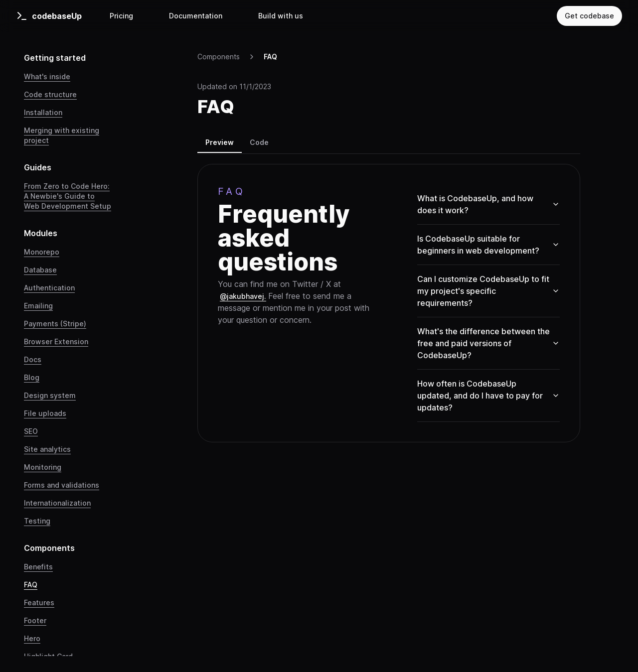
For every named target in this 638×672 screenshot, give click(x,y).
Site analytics (47, 449)
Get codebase (589, 16)
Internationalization (57, 503)
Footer (35, 620)
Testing (37, 521)
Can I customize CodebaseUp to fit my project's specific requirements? (488, 291)
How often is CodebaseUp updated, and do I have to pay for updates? (488, 396)
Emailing (38, 306)
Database (40, 270)
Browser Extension (56, 341)
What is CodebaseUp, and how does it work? (488, 204)
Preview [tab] (220, 142)
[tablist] (389, 144)
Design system (50, 395)
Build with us (281, 16)
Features (39, 603)
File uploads (45, 413)
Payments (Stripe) (55, 324)
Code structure (50, 94)
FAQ (31, 585)
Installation (43, 112)
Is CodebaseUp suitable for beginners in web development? (488, 245)
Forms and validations (62, 485)
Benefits (38, 567)
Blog (32, 377)
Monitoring (43, 467)
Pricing (121, 16)
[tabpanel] (389, 303)
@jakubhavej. (243, 296)
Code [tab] (259, 142)
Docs (33, 359)
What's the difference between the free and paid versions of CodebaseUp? (488, 343)
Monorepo (42, 252)
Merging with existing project (62, 135)
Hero (32, 638)
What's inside (47, 76)
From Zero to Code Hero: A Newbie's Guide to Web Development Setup (68, 196)
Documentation (196, 16)
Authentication (49, 288)
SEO (31, 431)
